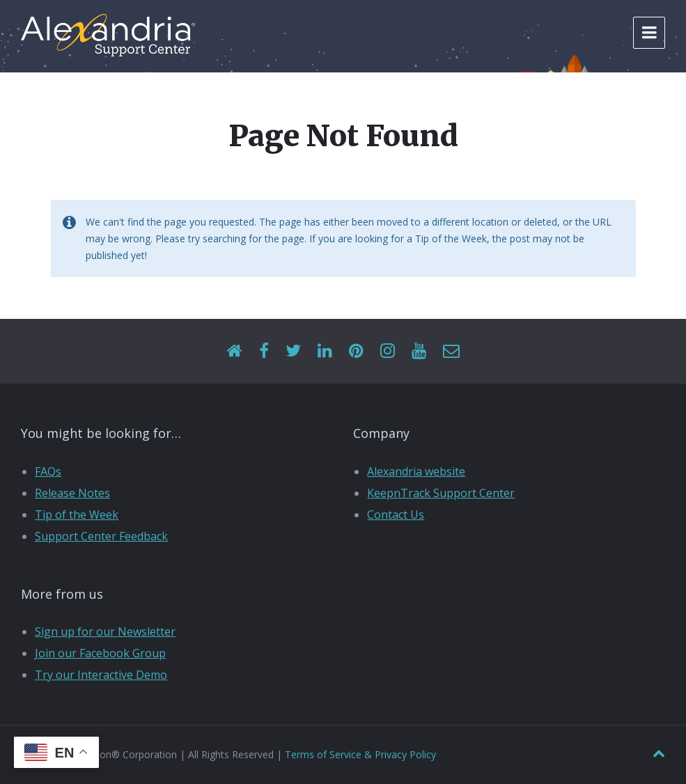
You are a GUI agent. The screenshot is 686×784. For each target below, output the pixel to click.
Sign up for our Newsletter (105, 632)
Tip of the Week (77, 515)
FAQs (48, 471)
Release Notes (72, 493)
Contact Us (396, 515)
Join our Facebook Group (100, 653)
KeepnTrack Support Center (441, 493)
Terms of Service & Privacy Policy (360, 754)
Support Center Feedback (101, 536)
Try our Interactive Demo (101, 675)
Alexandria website (416, 471)
